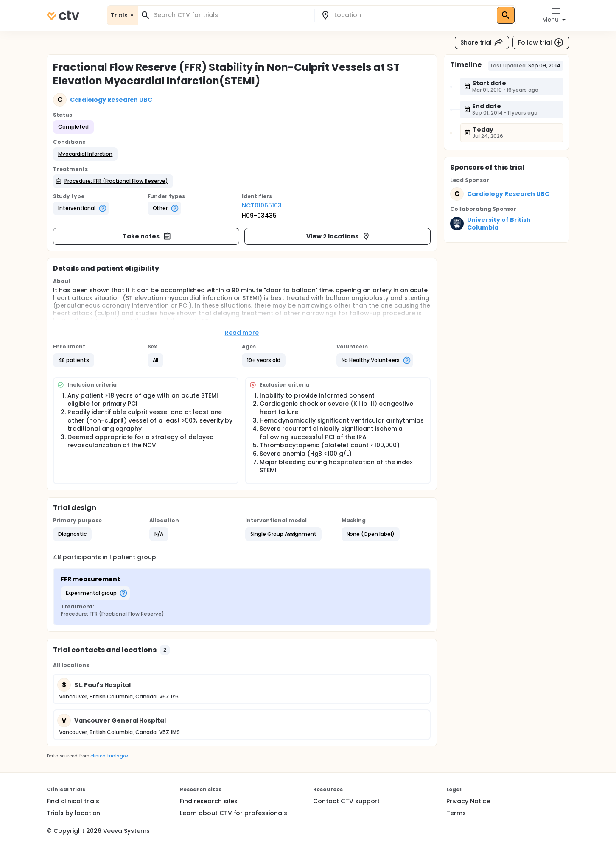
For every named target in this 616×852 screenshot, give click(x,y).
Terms (456, 813)
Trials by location (73, 813)
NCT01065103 (262, 205)
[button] (85, 154)
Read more (242, 333)
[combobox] (231, 15)
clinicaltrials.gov (109, 756)
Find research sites (209, 801)
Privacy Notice (468, 801)
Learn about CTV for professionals (234, 813)
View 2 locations (338, 236)
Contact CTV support (346, 801)
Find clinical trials (73, 801)
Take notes (147, 236)
